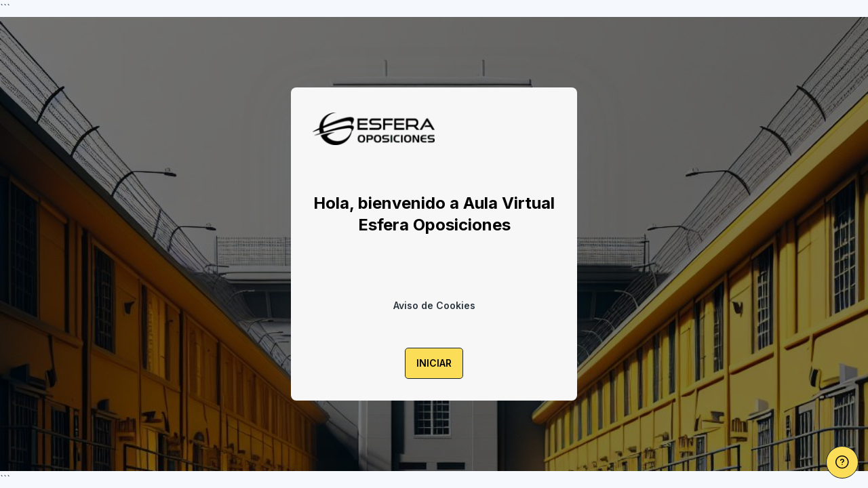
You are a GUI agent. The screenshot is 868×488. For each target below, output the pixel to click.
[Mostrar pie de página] (842, 462)
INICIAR (434, 363)
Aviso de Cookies (434, 305)
